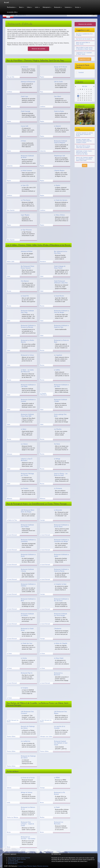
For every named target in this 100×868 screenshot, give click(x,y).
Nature (22, 7)
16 (89, 96)
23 (89, 98)
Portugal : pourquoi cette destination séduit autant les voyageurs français (84, 141)
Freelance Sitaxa (22, 866)
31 (91, 100)
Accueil (6, 2)
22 (87, 98)
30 (89, 100)
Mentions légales (32, 866)
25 (78, 100)
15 (87, 96)
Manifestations (12, 7)
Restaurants (58, 7)
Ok (94, 15)
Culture (29, 7)
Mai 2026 (85, 86)
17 (91, 96)
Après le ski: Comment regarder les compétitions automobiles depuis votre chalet (85, 159)
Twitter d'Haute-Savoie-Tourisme (17, 859)
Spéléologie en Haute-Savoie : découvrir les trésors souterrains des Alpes (84, 152)
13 (82, 96)
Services (78, 7)
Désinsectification (13, 864)
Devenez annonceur (43, 866)
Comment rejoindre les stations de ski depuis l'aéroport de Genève (85, 134)
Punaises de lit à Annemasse (16, 862)
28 (85, 100)
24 (91, 98)
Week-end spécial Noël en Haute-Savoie (83, 43)
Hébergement (47, 7)
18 (78, 98)
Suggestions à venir (85, 59)
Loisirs (37, 7)
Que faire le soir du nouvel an (84, 39)
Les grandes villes (12, 12)
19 (80, 98)
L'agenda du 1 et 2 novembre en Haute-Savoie (84, 53)
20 (82, 98)
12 (80, 96)
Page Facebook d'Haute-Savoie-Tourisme (19, 858)
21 (85, 98)
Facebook (81, 72)
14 (85, 96)
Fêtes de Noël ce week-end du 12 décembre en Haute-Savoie (84, 48)
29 (87, 100)
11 (78, 96)
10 (91, 94)
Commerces (68, 7)
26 (80, 100)
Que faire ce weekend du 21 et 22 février (84, 35)
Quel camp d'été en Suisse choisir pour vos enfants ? (83, 147)
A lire (85, 165)
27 (82, 100)
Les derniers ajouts (13, 861)
